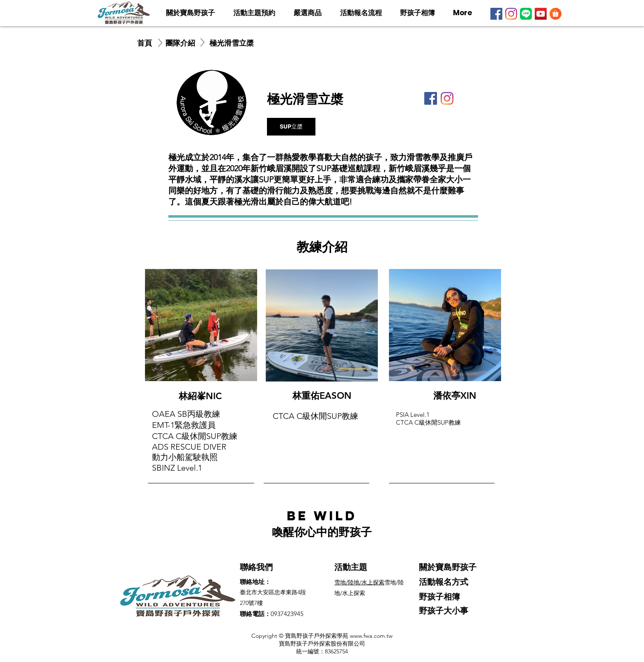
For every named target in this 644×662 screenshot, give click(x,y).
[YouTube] (541, 14)
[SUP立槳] (291, 127)
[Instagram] (511, 14)
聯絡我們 (256, 567)
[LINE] (526, 14)
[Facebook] (496, 14)
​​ (359, 582)
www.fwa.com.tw (371, 636)
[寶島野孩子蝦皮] (555, 14)
